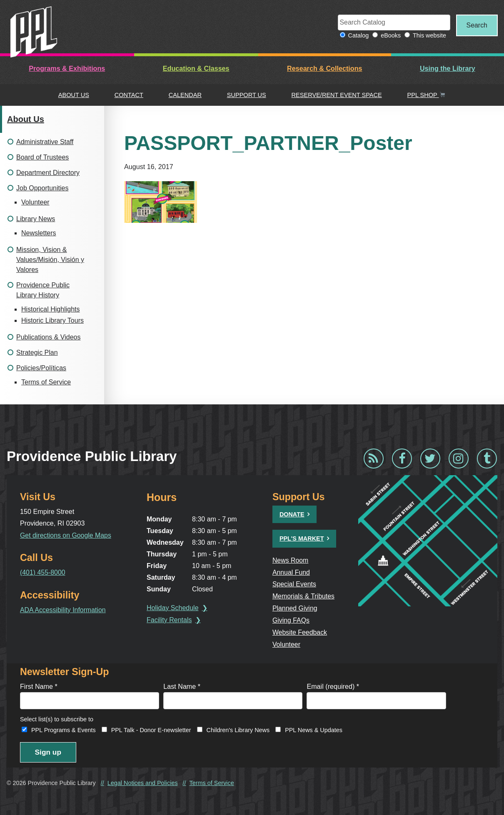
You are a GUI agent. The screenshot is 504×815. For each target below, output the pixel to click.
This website (427, 36)
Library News (36, 219)
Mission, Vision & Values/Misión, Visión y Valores (50, 260)
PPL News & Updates (314, 729)
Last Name (182, 685)
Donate (292, 515)
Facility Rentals (170, 620)
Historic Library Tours (52, 321)
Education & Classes (196, 69)
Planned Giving (296, 608)
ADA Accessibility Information (64, 609)
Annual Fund (292, 572)
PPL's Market (302, 539)
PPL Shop (427, 95)
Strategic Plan (37, 353)
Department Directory (48, 173)
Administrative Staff (45, 142)
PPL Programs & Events (64, 729)
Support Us (247, 95)
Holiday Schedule (174, 608)
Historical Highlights (51, 310)
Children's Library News (238, 729)
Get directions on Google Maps (66, 535)
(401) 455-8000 (43, 572)
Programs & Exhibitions (67, 69)
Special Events (295, 584)
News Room (291, 560)
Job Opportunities (42, 188)
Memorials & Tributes (304, 596)
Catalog (356, 36)
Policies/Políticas (41, 368)
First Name (39, 685)
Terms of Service (46, 383)
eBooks (389, 36)
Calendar (185, 95)
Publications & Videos (48, 338)
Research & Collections (324, 69)
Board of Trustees (42, 158)
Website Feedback (301, 631)
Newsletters (39, 233)
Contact (129, 95)
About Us (74, 95)
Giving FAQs (292, 619)
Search (475, 25)
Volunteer (35, 203)
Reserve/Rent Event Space (337, 95)
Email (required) (333, 685)
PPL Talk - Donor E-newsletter (151, 729)
